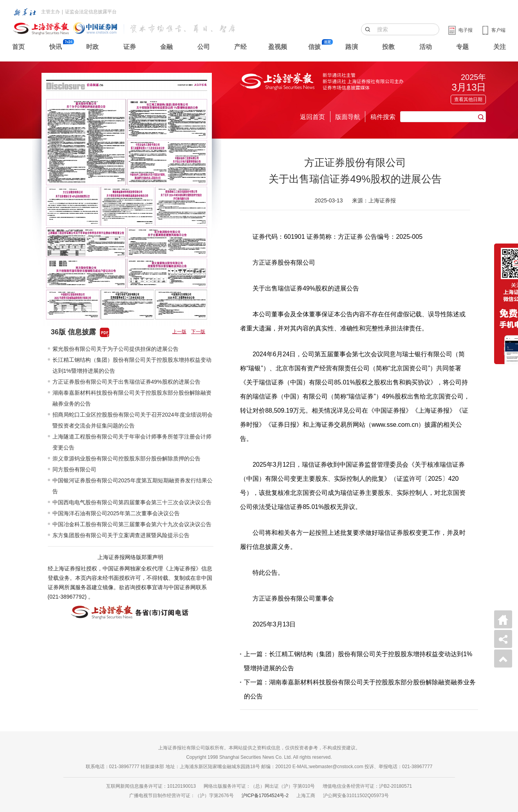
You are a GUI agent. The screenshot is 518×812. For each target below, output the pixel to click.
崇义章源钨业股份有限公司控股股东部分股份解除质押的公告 (126, 458)
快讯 (56, 47)
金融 (166, 47)
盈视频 (278, 47)
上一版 (179, 332)
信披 (314, 47)
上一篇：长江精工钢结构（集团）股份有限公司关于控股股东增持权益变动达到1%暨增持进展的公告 (358, 661)
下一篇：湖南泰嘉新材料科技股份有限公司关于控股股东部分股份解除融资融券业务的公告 (360, 689)
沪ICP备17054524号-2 (265, 796)
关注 (500, 47)
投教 (388, 47)
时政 (92, 47)
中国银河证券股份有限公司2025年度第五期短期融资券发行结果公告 (133, 486)
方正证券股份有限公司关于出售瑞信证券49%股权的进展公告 (126, 382)
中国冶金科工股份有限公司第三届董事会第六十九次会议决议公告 (132, 524)
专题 (462, 47)
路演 (352, 47)
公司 (204, 47)
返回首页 (312, 117)
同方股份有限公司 (74, 469)
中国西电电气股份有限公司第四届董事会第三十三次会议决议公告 (132, 502)
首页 (18, 47)
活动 (426, 47)
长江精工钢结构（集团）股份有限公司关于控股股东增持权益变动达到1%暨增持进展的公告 (132, 365)
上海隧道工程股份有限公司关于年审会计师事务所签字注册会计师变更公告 (132, 442)
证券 (130, 47)
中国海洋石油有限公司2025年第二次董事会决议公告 (116, 513)
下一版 (198, 332)
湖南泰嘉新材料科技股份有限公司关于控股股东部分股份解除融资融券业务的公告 (132, 398)
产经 (240, 47)
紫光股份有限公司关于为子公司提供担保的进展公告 (116, 349)
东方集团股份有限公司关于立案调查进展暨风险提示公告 (121, 535)
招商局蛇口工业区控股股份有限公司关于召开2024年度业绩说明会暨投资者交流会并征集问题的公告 (133, 420)
